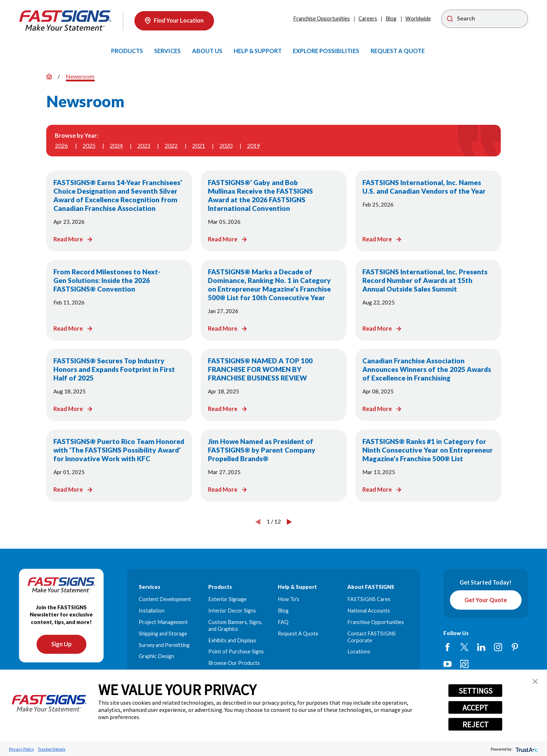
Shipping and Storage (163, 634)
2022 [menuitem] (171, 145)
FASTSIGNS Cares (369, 599)
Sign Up (61, 644)
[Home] (65, 21)
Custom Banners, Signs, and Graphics (235, 625)
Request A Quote (298, 634)
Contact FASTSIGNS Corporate (372, 637)
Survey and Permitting (164, 645)
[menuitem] (127, 51)
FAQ (283, 622)
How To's (289, 599)
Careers (368, 18)
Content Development (165, 599)
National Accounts (369, 611)
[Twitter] (464, 647)
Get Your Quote (486, 600)
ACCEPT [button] (475, 708)
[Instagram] (498, 647)
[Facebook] (448, 647)
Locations (359, 651)
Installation (152, 611)
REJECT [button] (475, 724)
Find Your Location (174, 20)
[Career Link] (464, 664)
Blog (391, 18)
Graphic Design (156, 656)
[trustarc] (526, 749)
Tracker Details (51, 749)
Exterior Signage (227, 599)
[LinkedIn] (481, 647)
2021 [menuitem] (199, 145)
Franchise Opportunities (322, 18)
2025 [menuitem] (89, 145)
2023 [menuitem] (144, 145)
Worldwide (418, 18)
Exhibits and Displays (232, 640)
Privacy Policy (22, 749)
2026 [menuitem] (61, 145)
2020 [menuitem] (226, 145)
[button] (535, 681)
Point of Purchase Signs (236, 651)
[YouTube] (448, 664)
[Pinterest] (515, 647)
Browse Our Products (234, 663)
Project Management (163, 622)
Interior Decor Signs (232, 611)
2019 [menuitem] (253, 145)
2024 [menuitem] (116, 145)
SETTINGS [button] (475, 691)
